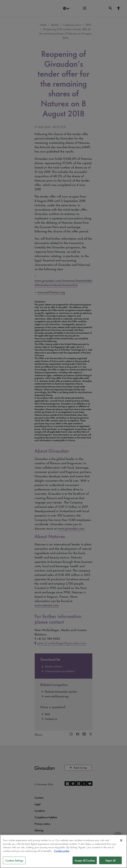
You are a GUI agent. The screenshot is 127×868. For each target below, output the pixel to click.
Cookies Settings (14, 860)
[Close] (121, 840)
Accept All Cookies (85, 860)
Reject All (110, 860)
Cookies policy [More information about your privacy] (62, 851)
